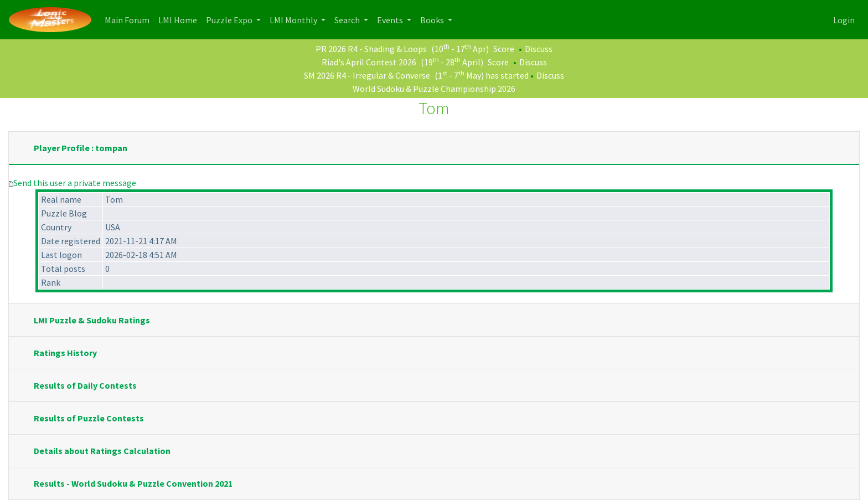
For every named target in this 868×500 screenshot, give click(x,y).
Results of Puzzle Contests (89, 418)
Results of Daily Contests (85, 385)
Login (844, 20)
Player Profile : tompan (81, 148)
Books (433, 20)
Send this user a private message (75, 183)
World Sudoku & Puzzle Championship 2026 (434, 89)
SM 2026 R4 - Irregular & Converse (367, 75)
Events (391, 20)
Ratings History (65, 353)
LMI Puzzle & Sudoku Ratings (92, 320)
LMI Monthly (294, 20)
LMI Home (180, 19)
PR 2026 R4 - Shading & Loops (371, 49)
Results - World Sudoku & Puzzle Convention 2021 (133, 483)
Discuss (539, 49)
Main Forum (129, 19)
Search (348, 20)
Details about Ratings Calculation (102, 451)
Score (504, 49)
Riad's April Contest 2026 (369, 62)
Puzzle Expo (230, 20)
